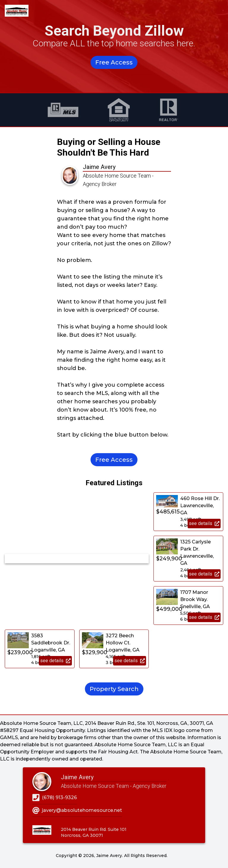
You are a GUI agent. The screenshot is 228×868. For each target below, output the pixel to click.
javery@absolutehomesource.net (77, 810)
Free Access (114, 62)
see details (204, 523)
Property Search (114, 689)
